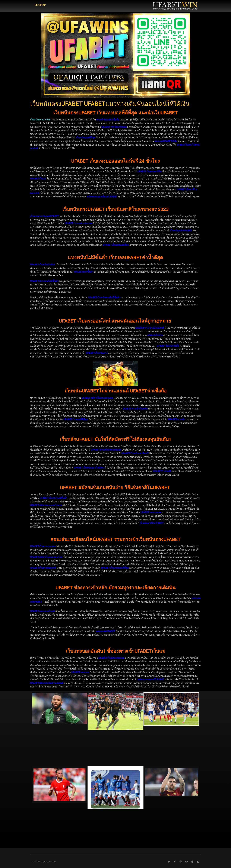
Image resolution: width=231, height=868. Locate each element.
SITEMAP (40, 5)
